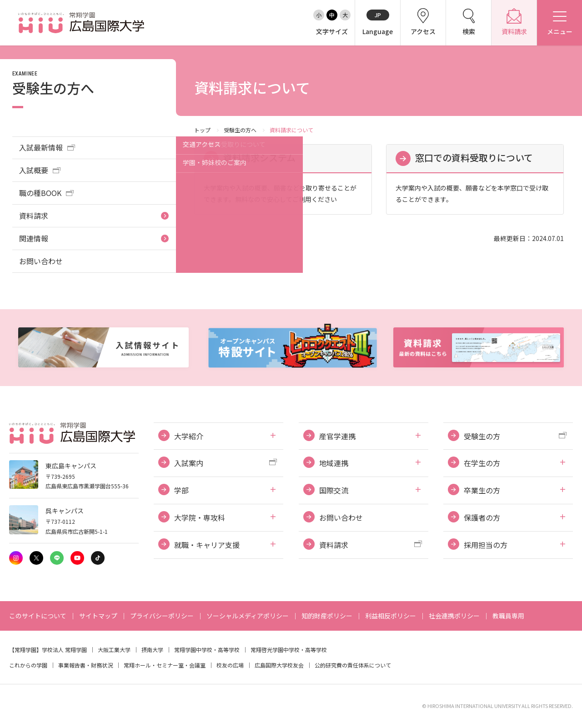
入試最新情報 (41, 147)
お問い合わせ (41, 261)
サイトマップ (98, 616)
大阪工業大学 (114, 650)
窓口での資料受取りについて (474, 158)
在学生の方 (482, 463)
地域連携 (334, 463)
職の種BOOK (40, 193)
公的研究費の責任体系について (353, 665)
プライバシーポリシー (162, 616)
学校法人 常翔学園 (64, 650)
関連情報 (34, 238)
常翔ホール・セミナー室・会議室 (165, 665)
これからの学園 (28, 665)
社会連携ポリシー (454, 616)
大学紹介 (189, 436)
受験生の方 (482, 436)
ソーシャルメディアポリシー (248, 616)
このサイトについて (38, 616)
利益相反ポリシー (391, 616)
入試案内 (189, 463)
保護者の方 (482, 517)
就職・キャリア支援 (207, 545)
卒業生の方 (482, 490)
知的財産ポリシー (327, 616)
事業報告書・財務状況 (85, 665)
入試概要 (34, 170)
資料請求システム (259, 158)
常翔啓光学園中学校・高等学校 (289, 650)
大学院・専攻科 (200, 517)
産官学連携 (337, 436)
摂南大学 (152, 650)
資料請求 (34, 216)
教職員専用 (508, 616)
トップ (202, 130)
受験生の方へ (240, 130)
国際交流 (334, 490)
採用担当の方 (486, 545)
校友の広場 (230, 665)
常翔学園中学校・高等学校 (207, 650)
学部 (181, 490)
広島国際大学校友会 (279, 665)
